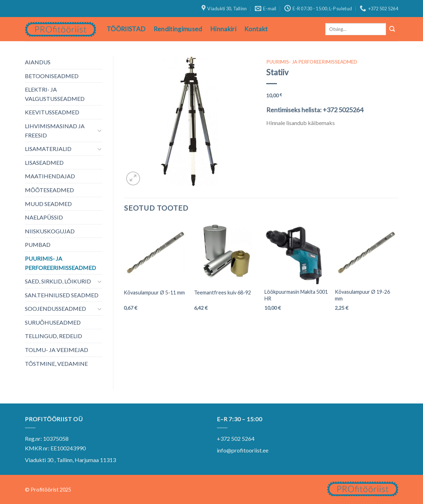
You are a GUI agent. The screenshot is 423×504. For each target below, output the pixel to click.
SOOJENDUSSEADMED (55, 308)
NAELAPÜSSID (44, 217)
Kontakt (256, 29)
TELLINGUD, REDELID (53, 336)
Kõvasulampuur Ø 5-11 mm (154, 292)
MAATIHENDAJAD (50, 176)
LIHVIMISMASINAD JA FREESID (55, 131)
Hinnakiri (223, 29)
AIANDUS (38, 62)
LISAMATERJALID (48, 149)
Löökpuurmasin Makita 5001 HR (296, 295)
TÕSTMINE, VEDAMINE (56, 364)
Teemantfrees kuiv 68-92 (223, 292)
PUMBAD (38, 245)
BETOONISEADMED (52, 76)
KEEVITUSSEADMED (52, 112)
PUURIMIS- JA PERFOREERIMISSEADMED (60, 263)
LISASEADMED (44, 162)
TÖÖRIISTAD (126, 29)
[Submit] (392, 29)
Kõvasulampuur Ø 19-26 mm (362, 295)
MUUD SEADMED (48, 204)
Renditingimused (178, 29)
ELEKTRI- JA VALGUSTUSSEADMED (55, 94)
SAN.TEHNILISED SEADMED (62, 295)
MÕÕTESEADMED (49, 190)
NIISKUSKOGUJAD (50, 231)
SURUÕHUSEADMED (53, 322)
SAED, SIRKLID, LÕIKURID (58, 281)
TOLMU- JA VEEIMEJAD (57, 350)
